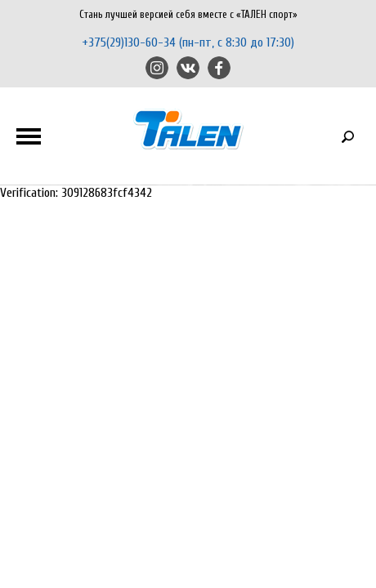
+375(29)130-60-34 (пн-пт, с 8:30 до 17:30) (188, 42)
